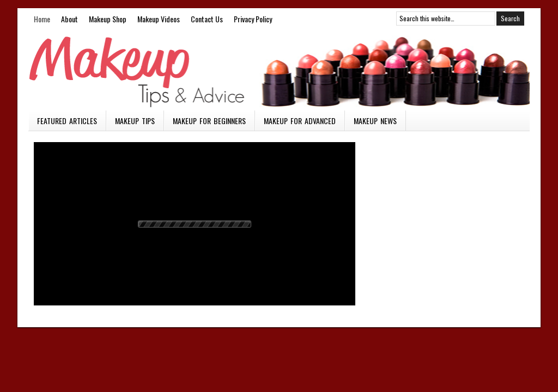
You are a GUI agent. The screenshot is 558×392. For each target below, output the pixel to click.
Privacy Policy (253, 19)
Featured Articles (67, 121)
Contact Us (207, 19)
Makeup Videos (159, 19)
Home (42, 19)
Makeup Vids (279, 70)
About (69, 19)
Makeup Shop (108, 19)
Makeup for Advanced (300, 121)
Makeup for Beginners (209, 121)
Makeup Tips (135, 121)
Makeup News (375, 121)
